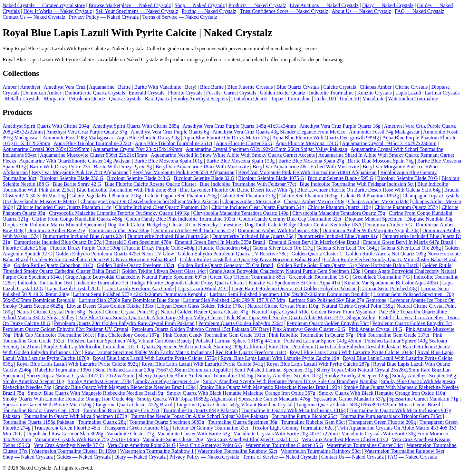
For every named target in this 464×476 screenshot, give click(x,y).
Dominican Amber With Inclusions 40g (278, 230)
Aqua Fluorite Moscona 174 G (307, 143)
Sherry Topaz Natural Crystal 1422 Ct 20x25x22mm (80, 376)
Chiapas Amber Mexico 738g (314, 201)
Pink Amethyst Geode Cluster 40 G (309, 329)
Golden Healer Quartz (282, 93)
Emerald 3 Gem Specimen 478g (138, 242)
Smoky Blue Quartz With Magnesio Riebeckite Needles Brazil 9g (95, 393)
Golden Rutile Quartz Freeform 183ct (135, 265)
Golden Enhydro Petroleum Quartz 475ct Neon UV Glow (115, 254)
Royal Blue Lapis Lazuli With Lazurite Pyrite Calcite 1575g (155, 358)
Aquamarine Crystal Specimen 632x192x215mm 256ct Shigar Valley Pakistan (266, 149)
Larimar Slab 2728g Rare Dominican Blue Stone (129, 300)
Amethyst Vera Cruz (64, 87)
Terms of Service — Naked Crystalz (180, 17)
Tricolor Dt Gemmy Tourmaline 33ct (210, 428)
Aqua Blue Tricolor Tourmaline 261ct (174, 143)
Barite (124, 87)
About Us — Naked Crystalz (361, 11)
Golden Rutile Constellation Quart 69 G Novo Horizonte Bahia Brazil (104, 259)
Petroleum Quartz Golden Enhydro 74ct (328, 323)
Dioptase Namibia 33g (429, 219)
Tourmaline (299, 99)
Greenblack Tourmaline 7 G (381, 277)
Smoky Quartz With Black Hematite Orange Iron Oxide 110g (382, 393)
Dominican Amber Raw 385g (119, 230)
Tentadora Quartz (249, 99)
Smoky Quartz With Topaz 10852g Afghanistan (186, 399)
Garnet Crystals (240, 93)
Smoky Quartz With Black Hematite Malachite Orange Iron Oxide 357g (241, 393)
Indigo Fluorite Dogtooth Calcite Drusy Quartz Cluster (188, 283)
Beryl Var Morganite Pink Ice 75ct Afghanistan (80, 172)
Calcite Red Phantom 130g (248, 196)
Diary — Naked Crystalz (388, 5)
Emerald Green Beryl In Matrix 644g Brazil (314, 242)
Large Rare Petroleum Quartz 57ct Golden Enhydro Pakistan (294, 288)
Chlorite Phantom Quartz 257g (406, 207)
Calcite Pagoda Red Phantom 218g (105, 196)
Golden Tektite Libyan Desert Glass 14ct (164, 271)
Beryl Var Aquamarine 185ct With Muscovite (202, 167)
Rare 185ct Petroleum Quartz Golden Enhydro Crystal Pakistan (334, 347)
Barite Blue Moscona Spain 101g (169, 161)
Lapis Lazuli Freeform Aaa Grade (139, 288)
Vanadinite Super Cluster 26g (173, 439)
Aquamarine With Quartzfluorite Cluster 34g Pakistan (75, 161)
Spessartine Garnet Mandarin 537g (350, 399)
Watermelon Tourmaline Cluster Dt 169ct (74, 451)
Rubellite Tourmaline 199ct (63, 370)
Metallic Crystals (23, 99)
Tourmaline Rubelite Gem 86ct (313, 422)
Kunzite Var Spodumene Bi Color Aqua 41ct (295, 283)
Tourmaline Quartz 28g (102, 422)
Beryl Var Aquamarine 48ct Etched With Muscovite (306, 167)
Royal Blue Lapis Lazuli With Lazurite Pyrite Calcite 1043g (352, 352)
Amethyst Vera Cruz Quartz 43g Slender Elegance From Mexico (279, 132)
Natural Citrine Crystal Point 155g (357, 306)
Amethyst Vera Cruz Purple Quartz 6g (170, 132)
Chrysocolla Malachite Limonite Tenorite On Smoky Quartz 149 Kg (119, 213)
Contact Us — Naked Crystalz (34, 17)
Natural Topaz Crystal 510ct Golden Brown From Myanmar (314, 312)
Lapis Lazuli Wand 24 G (203, 288)
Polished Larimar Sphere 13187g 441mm (238, 341)
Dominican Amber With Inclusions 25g (193, 230)
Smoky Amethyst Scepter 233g (100, 381)
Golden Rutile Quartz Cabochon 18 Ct (53, 265)
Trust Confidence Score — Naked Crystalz (284, 11)
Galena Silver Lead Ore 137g (282, 248)
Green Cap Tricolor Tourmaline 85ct (248, 277)
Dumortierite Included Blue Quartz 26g (168, 236)
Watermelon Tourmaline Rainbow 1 (157, 451)
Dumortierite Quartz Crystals (95, 93)
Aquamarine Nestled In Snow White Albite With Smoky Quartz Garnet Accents (233, 155)
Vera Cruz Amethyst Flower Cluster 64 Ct (345, 439)
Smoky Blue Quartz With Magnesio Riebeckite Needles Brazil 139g (125, 387)
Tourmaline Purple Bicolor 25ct (304, 416)
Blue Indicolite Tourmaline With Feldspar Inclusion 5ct (357, 184)
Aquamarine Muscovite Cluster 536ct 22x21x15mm (94, 155)
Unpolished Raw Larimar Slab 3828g (65, 434)
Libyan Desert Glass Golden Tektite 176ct (201, 306)
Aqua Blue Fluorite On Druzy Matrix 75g (226, 138)
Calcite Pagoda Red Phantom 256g (181, 196)
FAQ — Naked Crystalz (420, 11)
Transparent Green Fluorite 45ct (67, 428)
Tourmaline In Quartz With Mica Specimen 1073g (75, 416)
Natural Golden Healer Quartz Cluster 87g (204, 312)
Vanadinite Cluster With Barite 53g (194, 434)
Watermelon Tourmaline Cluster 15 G (284, 445)
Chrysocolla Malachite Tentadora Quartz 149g (241, 213)
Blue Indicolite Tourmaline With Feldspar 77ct (248, 184)
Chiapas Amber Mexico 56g (251, 201)
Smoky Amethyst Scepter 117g (289, 376)
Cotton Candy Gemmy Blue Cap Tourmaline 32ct (290, 219)
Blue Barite (212, 87)
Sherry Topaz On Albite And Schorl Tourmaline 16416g (196, 376)
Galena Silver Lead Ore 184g (347, 248)
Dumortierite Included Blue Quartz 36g (253, 236)
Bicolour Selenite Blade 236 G (72, 178)
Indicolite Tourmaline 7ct (102, 283)
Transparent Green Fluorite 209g (382, 422)
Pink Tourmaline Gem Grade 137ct (393, 335)
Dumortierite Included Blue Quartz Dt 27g (58, 242)
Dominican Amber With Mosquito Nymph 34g (370, 230)
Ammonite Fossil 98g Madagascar (78, 138)
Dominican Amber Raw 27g (56, 230)
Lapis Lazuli (408, 93)
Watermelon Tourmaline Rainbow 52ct (237, 451)
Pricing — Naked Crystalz (209, 11)
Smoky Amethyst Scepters (201, 99)
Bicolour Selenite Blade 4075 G (271, 178)
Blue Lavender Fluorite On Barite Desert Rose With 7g (237, 190)
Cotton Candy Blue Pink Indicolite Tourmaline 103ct (181, 219)
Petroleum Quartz (87, 99)
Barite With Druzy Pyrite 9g (123, 167)
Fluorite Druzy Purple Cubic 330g (85, 248)
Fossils (213, 93)
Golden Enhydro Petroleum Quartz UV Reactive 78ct (233, 254)
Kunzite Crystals (375, 93)
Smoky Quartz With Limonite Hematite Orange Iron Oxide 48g (68, 399)
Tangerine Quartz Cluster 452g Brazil (134, 405)
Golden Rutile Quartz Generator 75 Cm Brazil (226, 265)
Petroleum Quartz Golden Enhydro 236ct (241, 323)
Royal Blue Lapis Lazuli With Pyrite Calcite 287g (318, 364)
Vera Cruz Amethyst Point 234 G (142, 445)
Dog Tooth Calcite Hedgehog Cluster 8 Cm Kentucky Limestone (174, 225)
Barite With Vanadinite (158, 87)
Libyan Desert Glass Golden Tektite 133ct (110, 306)
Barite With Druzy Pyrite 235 (60, 167)
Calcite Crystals (340, 87)
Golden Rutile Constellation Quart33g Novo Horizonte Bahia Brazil (250, 259)
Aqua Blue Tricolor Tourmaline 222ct (92, 143)
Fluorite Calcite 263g (24, 248)
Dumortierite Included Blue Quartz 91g (338, 236)
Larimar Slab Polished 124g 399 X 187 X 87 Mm (234, 300)
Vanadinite (373, 99)
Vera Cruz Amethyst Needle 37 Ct (69, 445)
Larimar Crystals (442, 93)
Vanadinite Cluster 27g (130, 434)
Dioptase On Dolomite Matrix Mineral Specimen (53, 225)
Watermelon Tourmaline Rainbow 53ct (321, 451)
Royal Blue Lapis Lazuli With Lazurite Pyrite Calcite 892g (77, 364)
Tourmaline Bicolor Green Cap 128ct (41, 410)
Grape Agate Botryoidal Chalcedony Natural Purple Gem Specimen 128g (285, 271)
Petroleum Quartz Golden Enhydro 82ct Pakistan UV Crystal (65, 329)
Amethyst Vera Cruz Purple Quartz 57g (87, 132)
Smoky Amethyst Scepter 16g (33, 381)
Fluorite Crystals (185, 93)
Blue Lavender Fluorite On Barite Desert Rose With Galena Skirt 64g (369, 190)
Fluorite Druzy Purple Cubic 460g (159, 248)
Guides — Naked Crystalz (83, 457)
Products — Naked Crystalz (257, 5)
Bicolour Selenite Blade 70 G (407, 178)
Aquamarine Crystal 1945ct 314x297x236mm (389, 143)
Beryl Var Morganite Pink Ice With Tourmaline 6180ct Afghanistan (307, 172)
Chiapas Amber (376, 87)
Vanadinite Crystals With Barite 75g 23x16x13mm (87, 439)
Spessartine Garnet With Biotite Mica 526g (47, 405)
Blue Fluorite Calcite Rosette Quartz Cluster (150, 184)
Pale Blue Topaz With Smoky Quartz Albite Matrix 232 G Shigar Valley (301, 317)
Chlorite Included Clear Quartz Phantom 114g (64, 207)
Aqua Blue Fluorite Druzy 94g (148, 138)
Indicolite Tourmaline (331, 93)
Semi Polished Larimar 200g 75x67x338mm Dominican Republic (163, 370)
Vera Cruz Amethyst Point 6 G (211, 445)
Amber (10, 87)
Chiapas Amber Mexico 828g (378, 201)
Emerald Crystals (146, 93)
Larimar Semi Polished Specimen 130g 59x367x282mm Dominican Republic (290, 294)
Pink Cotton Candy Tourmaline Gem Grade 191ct (214, 335)
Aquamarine (102, 87)
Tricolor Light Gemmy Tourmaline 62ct (293, 428)
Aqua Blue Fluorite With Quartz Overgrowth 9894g (326, 138)
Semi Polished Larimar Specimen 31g (274, 370)
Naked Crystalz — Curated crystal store (44, 5)
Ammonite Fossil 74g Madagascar (384, 132)
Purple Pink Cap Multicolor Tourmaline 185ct (91, 347)
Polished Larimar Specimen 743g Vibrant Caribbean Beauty (130, 341)
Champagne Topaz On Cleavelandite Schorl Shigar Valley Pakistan (150, 201)
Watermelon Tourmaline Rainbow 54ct (404, 451)
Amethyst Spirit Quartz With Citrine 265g (136, 126)
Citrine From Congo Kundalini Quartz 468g (77, 219)
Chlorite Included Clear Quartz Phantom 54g (258, 207)
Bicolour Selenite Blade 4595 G (341, 178)
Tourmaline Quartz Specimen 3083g (167, 422)
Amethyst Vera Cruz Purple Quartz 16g (340, 126)
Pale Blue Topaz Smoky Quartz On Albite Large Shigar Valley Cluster (150, 317)
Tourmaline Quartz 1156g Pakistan (39, 422)
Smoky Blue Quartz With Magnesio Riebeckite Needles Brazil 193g (270, 387)
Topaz (277, 99)
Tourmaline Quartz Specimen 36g (243, 422)
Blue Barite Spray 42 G (77, 184)
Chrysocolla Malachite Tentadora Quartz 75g (339, 213)
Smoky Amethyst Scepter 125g (357, 376)
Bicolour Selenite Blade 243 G (139, 178)
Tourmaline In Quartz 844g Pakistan (201, 410)
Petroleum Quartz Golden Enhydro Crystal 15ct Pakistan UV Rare (201, 329)
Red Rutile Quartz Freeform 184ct (251, 352)
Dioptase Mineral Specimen (374, 219)
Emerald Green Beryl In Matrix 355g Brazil (220, 242)
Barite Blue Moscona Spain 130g (240, 161)
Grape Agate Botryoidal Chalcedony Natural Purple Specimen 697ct (136, 277)
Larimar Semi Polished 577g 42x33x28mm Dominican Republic (139, 294)
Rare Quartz (157, 99)
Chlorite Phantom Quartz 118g (339, 207)
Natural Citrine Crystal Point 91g (123, 312)
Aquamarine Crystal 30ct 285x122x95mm (46, 149)
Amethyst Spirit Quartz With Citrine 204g (46, 126)
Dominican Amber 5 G (389, 225)
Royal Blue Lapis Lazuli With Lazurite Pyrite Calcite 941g (202, 364)
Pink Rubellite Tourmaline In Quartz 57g (311, 335)
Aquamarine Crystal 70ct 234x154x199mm (138, 149)
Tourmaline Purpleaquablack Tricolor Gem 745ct (391, 416)
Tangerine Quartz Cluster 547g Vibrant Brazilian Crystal (234, 405)
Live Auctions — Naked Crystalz (324, 5)
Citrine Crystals (412, 87)
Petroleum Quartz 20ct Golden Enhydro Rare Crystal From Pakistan (124, 323)
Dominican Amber (42, 93)
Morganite (54, 99)
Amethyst (30, 87)
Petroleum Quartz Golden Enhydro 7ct (412, 323)
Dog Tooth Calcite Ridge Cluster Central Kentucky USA (303, 225)
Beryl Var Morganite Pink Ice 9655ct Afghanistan (183, 172)
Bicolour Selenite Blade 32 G (204, 178)
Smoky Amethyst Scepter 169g (424, 376)
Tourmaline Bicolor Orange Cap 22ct (121, 410)
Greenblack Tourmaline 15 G (319, 277)
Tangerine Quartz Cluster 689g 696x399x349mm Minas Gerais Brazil (368, 405)
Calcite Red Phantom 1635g (308, 196)
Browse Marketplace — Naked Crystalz (130, 5)
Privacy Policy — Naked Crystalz (104, 17)
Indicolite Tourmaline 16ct (45, 283)
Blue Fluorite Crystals (250, 87)
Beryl (191, 87)
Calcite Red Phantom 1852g (370, 196)
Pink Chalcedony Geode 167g (129, 335)
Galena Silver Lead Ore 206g (411, 248)
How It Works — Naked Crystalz (58, 11)
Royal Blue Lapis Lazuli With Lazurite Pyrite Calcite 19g (280, 358)
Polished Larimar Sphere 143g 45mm (323, 341)
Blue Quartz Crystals (298, 87)
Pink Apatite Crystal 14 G (376, 329)
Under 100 (325, 99)
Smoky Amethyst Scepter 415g (167, 381)
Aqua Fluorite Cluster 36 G (244, 143)
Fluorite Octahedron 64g (223, 248)
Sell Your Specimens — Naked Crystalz (137, 11)
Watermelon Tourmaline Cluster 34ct (365, 445)
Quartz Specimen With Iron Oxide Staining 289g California (203, 347)
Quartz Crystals (125, 99)
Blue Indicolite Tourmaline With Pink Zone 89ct (127, 190)
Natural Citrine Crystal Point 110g (283, 306)
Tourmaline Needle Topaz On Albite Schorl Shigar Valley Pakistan (199, 416)
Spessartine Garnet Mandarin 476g (274, 399)
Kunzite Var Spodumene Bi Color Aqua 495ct (391, 283)
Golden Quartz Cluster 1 (317, 254)
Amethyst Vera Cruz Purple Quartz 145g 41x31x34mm (239, 126)
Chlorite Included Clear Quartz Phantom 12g (161, 207)
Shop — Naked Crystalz (200, 5)
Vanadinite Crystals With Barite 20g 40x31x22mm (286, 434)
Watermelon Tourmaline (413, 99)
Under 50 (349, 99)
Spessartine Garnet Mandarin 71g (424, 399)
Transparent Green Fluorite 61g (136, 428)
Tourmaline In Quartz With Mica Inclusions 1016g (294, 410)
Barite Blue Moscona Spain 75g (381, 161)
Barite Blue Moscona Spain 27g (311, 161)
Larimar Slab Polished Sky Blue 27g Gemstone (338, 300)
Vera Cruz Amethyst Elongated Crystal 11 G (253, 439)
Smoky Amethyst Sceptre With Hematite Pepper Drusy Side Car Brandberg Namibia (290, 381)
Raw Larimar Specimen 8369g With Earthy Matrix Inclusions (148, 352)
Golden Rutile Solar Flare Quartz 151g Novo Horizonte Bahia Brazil (348, 265)
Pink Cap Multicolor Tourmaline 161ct (54, 335)
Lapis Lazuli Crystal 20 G (74, 288)
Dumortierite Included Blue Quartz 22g (83, 236)
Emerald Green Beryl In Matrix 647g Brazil (408, 242)
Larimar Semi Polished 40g (389, 288)
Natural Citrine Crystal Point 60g (51, 312)
